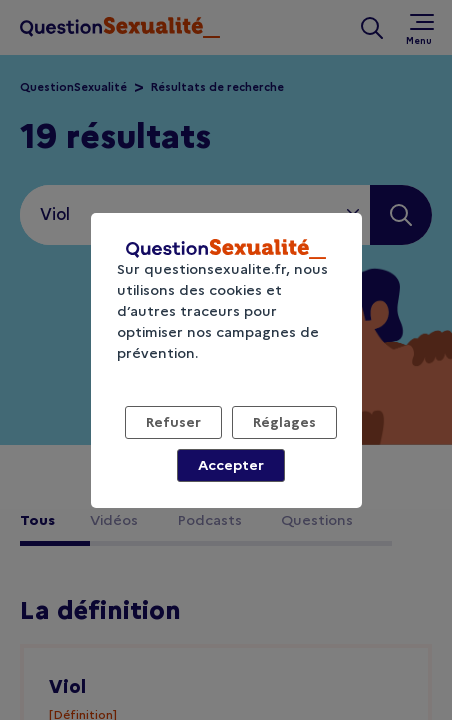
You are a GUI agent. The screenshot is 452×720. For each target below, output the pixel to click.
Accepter (231, 465)
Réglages (284, 422)
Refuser (173, 422)
